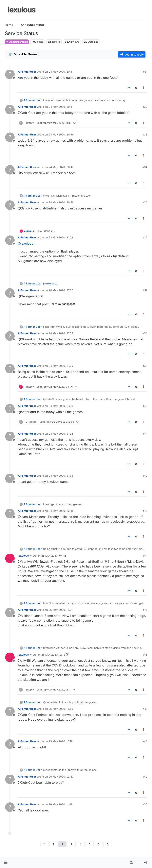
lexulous (29, 231)
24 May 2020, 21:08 (61, 333)
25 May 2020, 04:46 (54, 556)
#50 (145, 804)
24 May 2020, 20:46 (61, 134)
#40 (145, 406)
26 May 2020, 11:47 (60, 804)
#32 (145, 107)
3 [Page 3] (71, 844)
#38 (145, 333)
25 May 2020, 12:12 (53, 655)
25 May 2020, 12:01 (61, 610)
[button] (6, 862)
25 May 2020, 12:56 (61, 709)
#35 (145, 202)
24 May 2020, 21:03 (61, 237)
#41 (145, 434)
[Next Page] (108, 844)
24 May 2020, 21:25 (61, 366)
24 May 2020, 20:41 (61, 72)
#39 (145, 366)
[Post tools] (144, 88)
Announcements (17, 42)
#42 (145, 476)
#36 (145, 237)
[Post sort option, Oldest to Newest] (23, 54)
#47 (145, 709)
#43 (145, 511)
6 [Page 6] (98, 844)
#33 (145, 134)
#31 (145, 72)
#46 (145, 655)
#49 (145, 777)
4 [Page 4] (80, 844)
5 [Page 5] (89, 844)
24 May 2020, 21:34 (61, 476)
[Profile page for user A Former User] (10, 74)
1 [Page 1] (53, 844)
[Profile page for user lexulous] (10, 558)
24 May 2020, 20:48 (61, 202)
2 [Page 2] (62, 844)
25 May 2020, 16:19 (61, 741)
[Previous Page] (45, 844)
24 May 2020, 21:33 (61, 406)
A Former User (27, 72)
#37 (145, 290)
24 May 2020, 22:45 (61, 511)
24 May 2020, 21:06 (61, 290)
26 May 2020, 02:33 (61, 777)
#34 (145, 167)
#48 (145, 741)
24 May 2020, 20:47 (61, 167)
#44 (145, 556)
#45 (145, 610)
